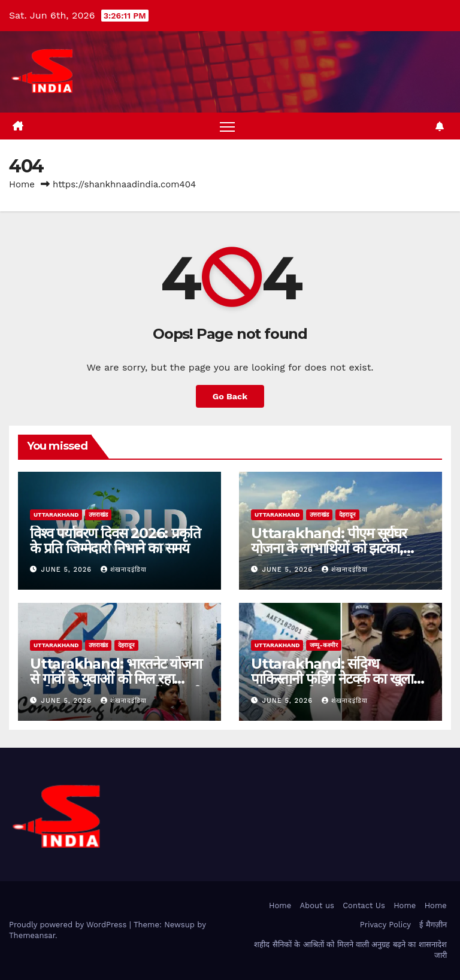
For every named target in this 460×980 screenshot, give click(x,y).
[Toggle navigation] (227, 126)
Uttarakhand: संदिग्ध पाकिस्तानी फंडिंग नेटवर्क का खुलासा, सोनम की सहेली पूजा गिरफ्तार (340, 679)
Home (22, 184)
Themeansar (32, 935)
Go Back (230, 396)
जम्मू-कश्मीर (323, 645)
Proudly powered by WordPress (69, 925)
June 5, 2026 (68, 570)
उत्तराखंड (98, 515)
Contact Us (364, 905)
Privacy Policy (385, 925)
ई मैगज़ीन (433, 925)
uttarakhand (56, 515)
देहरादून (347, 515)
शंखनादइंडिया (124, 570)
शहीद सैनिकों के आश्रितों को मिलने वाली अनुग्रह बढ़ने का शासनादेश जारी (350, 950)
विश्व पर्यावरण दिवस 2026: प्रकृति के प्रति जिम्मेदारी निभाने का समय (115, 541)
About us (317, 905)
